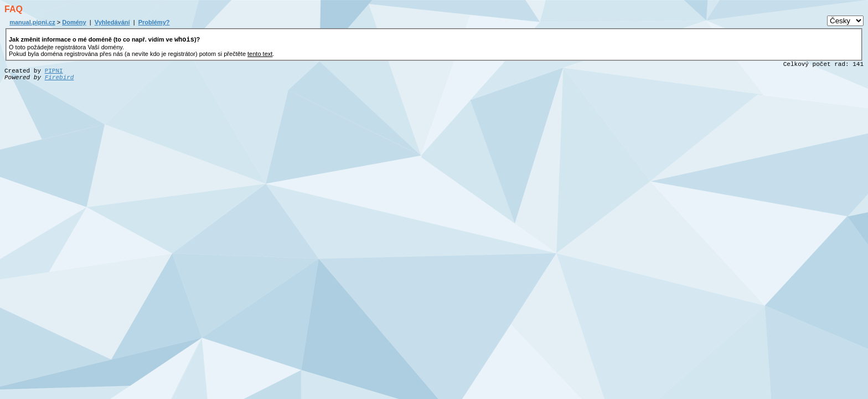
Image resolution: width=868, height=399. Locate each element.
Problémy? (154, 22)
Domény (74, 22)
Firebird (60, 79)
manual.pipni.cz (32, 22)
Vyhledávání (112, 22)
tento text (260, 55)
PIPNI (54, 73)
